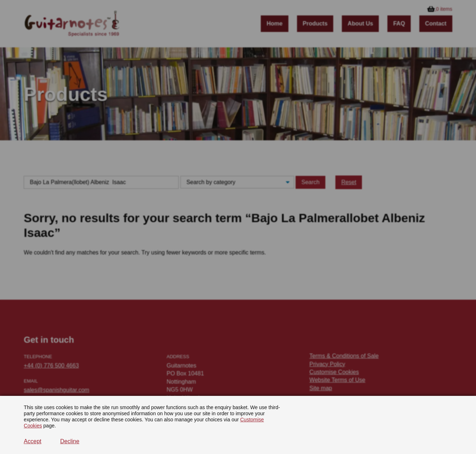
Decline (70, 441)
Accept (32, 441)
